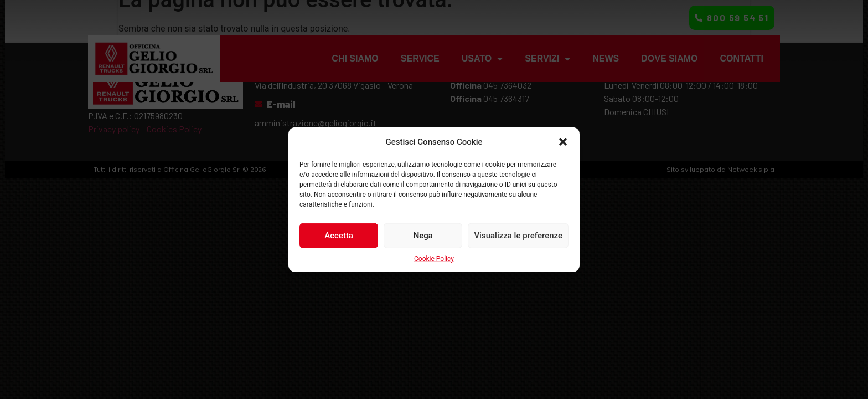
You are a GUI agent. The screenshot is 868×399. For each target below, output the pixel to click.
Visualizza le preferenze (518, 236)
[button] (563, 142)
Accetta (339, 236)
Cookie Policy (434, 258)
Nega (423, 236)
